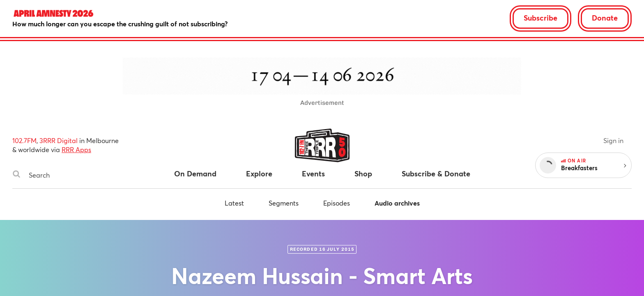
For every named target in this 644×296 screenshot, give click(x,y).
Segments (284, 203)
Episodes (337, 203)
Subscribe (540, 18)
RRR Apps (76, 149)
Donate (605, 18)
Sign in (613, 140)
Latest (234, 203)
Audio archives (397, 203)
